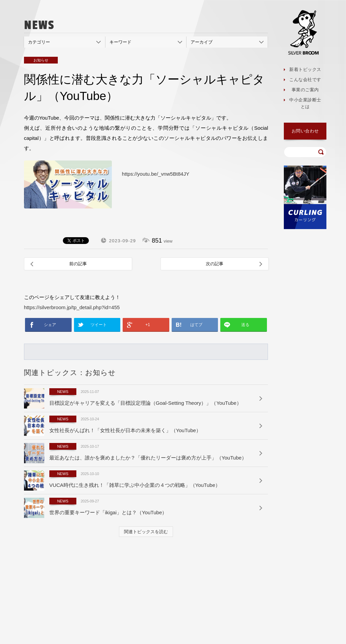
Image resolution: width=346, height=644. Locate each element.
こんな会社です (305, 80)
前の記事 (78, 264)
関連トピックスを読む (146, 532)
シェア (50, 325)
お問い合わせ (305, 131)
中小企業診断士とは (305, 103)
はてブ (196, 325)
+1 (148, 325)
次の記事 (215, 264)
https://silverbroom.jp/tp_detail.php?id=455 (72, 307)
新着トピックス (305, 69)
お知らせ (41, 60)
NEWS (63, 392)
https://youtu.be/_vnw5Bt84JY (156, 174)
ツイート (99, 325)
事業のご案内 (305, 90)
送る (245, 325)
